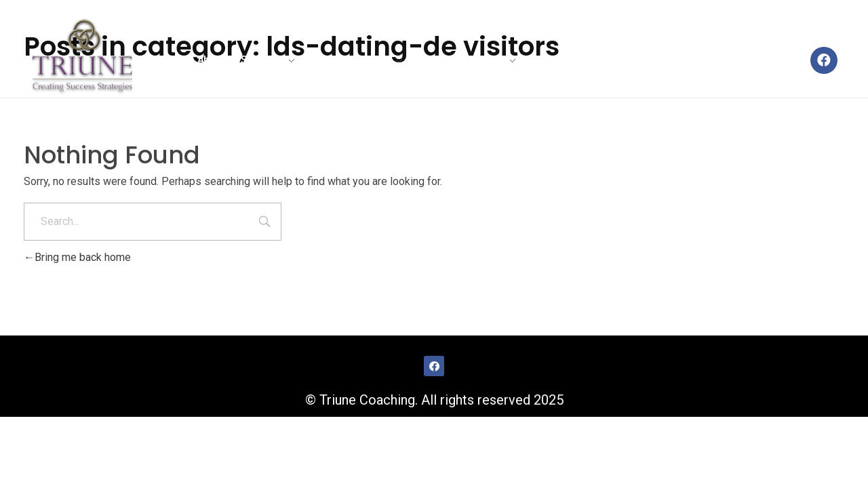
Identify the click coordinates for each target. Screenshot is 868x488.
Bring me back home (77, 257)
